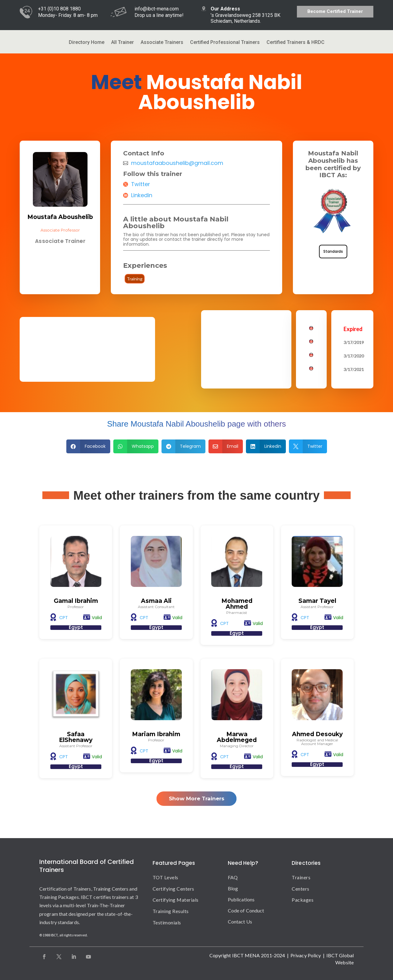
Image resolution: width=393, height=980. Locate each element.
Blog (233, 888)
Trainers (301, 877)
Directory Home (87, 43)
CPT (64, 618)
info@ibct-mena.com (157, 9)
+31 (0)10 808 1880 (59, 9)
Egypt (76, 627)
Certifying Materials (176, 900)
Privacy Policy (306, 955)
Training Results (171, 911)
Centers (301, 889)
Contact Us (240, 921)
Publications (241, 899)
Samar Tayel (317, 601)
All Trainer (123, 43)
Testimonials (167, 922)
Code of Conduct (246, 910)
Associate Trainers (162, 43)
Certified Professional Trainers (225, 43)
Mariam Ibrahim (156, 734)
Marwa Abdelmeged (237, 737)
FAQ (233, 877)
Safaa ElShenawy (76, 737)
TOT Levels (165, 877)
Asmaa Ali (156, 601)
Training (135, 279)
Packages (303, 900)
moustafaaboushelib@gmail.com (177, 163)
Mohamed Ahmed (237, 604)
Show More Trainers (197, 798)
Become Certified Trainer (335, 11)
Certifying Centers (173, 889)
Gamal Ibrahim (76, 601)
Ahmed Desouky (317, 734)
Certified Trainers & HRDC (296, 43)
